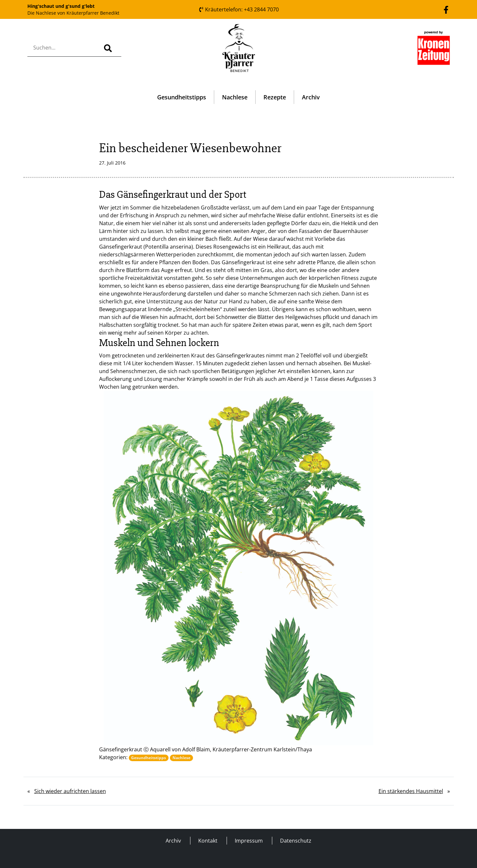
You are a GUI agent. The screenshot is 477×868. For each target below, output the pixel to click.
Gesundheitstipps (182, 97)
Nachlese (235, 97)
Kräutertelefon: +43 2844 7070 (239, 9)
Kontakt (208, 841)
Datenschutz (296, 841)
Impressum (249, 841)
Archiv (311, 97)
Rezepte (275, 97)
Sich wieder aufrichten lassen (70, 791)
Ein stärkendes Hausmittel (411, 791)
